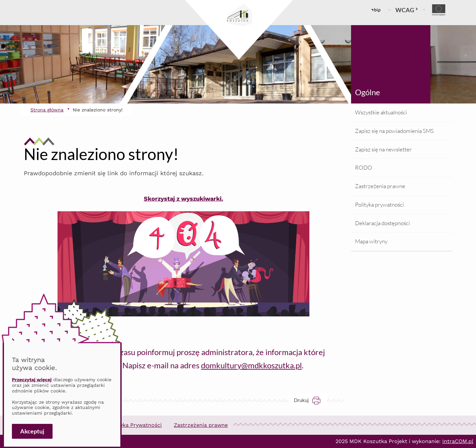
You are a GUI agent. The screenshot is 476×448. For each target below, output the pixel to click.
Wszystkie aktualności (381, 112)
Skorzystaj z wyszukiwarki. (183, 199)
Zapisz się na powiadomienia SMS (394, 131)
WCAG (407, 10)
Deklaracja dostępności (382, 223)
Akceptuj (32, 431)
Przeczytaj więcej (32, 380)
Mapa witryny (371, 241)
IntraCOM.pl (458, 441)
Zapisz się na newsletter (383, 149)
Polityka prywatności (379, 204)
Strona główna (47, 110)
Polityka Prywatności (135, 425)
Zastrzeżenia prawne (380, 186)
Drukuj (311, 400)
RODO (364, 167)
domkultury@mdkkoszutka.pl (251, 365)
